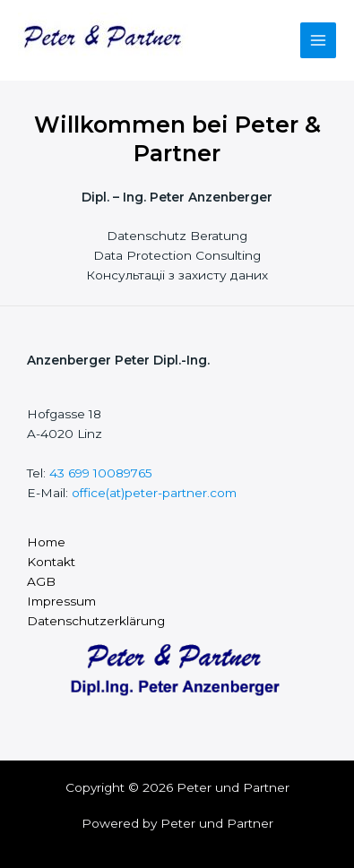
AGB (41, 581)
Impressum (61, 601)
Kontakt (51, 562)
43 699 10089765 (101, 473)
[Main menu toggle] (319, 41)
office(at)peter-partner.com (154, 493)
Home (46, 542)
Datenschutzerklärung (96, 621)
